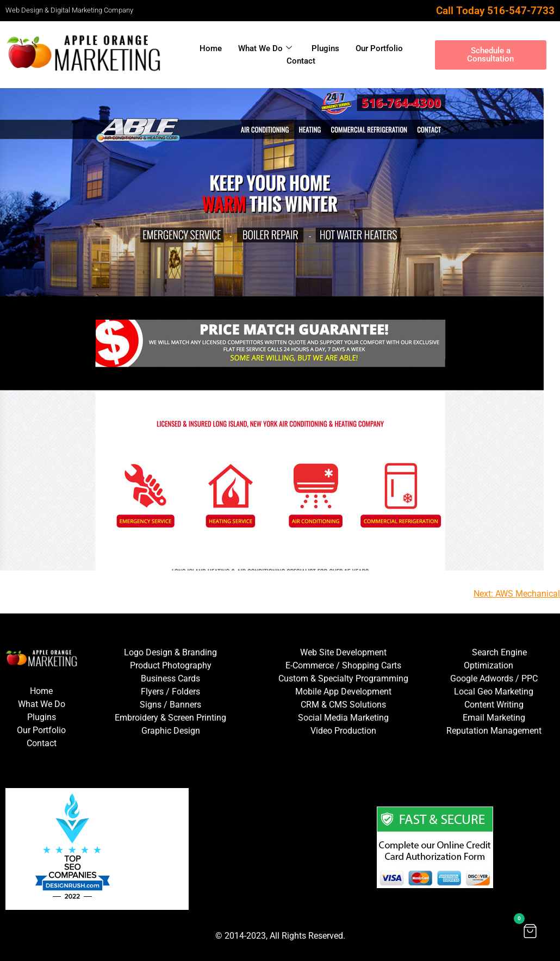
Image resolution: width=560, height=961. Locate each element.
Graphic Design (171, 731)
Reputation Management (494, 731)
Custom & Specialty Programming (343, 678)
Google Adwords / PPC (494, 678)
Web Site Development (343, 652)
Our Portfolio (379, 48)
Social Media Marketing (343, 718)
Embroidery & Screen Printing (170, 718)
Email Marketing (494, 718)
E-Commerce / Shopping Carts (343, 665)
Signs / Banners (170, 705)
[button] (530, 931)
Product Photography (171, 665)
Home (211, 48)
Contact (301, 61)
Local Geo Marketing (494, 692)
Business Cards (170, 678)
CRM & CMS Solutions (343, 705)
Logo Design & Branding (170, 652)
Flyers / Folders (170, 692)
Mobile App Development (343, 692)
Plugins (325, 48)
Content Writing (494, 705)
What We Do (265, 48)
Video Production (343, 731)
